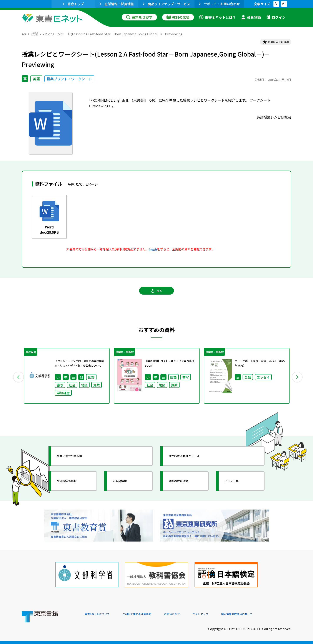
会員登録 (251, 17)
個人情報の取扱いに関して (270, 614)
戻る (156, 298)
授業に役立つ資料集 (77, 468)
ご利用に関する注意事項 (150, 614)
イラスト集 (237, 493)
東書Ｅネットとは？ (218, 17)
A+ (284, 4)
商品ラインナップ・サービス (166, 4)
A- (276, 4)
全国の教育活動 (185, 493)
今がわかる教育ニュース (193, 468)
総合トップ (73, 4)
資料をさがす (139, 17)
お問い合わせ (193, 614)
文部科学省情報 (73, 493)
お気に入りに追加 (273, 43)
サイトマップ (226, 614)
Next (298, 386)
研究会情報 (125, 493)
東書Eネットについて (102, 614)
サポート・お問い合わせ (219, 4)
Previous (15, 386)
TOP (25, 34)
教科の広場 (178, 17)
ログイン (276, 17)
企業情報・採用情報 (117, 4)
